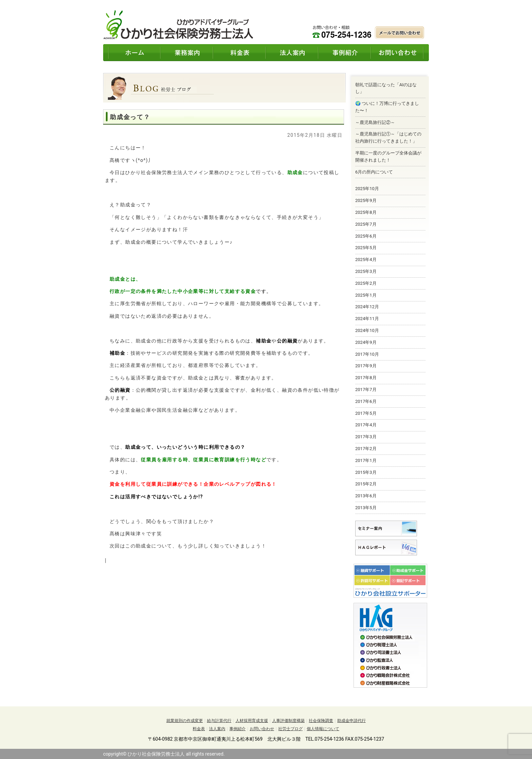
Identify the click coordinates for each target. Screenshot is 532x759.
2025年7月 (366, 224)
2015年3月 (366, 472)
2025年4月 (366, 260)
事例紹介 (237, 729)
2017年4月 (366, 425)
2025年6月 (366, 236)
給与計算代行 (219, 721)
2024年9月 (366, 342)
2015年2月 (366, 484)
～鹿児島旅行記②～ (375, 122)
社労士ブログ (290, 729)
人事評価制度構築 (288, 721)
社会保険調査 (321, 721)
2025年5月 (366, 248)
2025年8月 (366, 212)
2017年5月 (366, 413)
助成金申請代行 (351, 721)
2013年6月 (366, 496)
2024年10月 (367, 330)
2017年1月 (366, 460)
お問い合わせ (262, 729)
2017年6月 (366, 401)
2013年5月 (366, 508)
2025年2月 (366, 283)
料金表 (199, 729)
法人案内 (217, 729)
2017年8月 (366, 378)
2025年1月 (366, 295)
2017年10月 (367, 354)
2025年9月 (366, 200)
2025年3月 (366, 271)
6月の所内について (374, 172)
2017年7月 (366, 390)
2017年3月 (366, 437)
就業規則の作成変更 (185, 721)
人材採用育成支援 (252, 721)
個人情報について (323, 729)
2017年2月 (366, 449)
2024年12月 (367, 307)
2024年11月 (367, 319)
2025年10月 (367, 189)
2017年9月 (366, 366)
